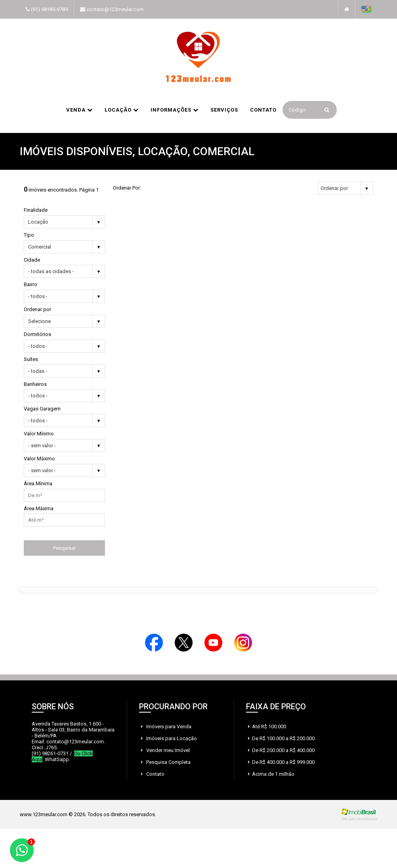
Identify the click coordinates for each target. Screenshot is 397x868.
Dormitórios (37, 334)
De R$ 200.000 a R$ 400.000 (281, 750)
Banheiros (35, 384)
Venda (79, 110)
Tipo (29, 235)
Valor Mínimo (39, 434)
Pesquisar (64, 548)
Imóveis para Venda (166, 726)
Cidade (32, 260)
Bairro (31, 284)
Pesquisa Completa (166, 762)
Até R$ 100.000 (267, 726)
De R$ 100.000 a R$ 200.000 (281, 738)
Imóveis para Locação (169, 738)
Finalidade (36, 210)
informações (175, 110)
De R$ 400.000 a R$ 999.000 (281, 762)
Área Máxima (39, 508)
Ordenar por (37, 309)
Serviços (224, 110)
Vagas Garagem (42, 409)
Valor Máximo (39, 459)
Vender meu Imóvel (165, 750)
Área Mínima (38, 483)
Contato (263, 110)
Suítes (31, 359)
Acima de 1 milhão (271, 774)
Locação (122, 110)
